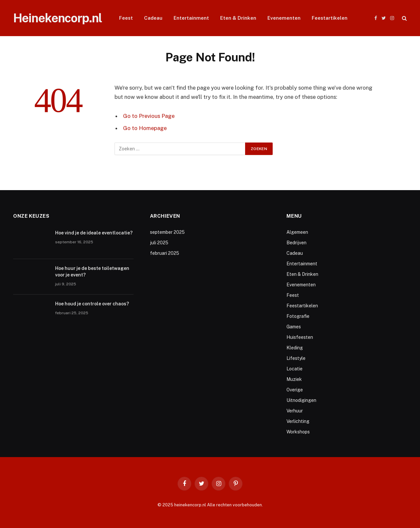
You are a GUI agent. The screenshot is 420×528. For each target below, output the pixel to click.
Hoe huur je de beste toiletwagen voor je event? (92, 272)
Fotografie (298, 316)
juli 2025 (159, 243)
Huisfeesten (300, 337)
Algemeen (297, 232)
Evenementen (284, 18)
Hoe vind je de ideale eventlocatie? (94, 233)
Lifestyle (296, 358)
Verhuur (295, 411)
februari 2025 (165, 253)
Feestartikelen (330, 18)
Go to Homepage (145, 128)
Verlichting (298, 421)
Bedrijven (296, 243)
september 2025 (167, 232)
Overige (295, 390)
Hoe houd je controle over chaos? (92, 304)
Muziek (294, 379)
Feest (126, 18)
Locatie (294, 369)
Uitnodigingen (301, 400)
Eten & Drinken (238, 18)
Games (294, 327)
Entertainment (191, 18)
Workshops (298, 432)
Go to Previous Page (149, 116)
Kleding (295, 348)
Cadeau (153, 18)
